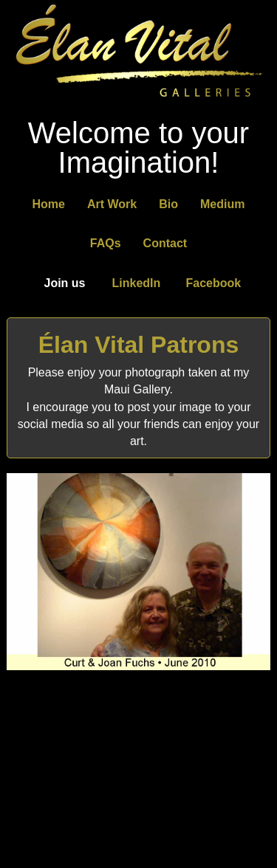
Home (49, 204)
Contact (165, 243)
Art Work (112, 204)
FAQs (106, 243)
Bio (168, 204)
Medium (222, 204)
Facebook (214, 283)
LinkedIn (137, 283)
